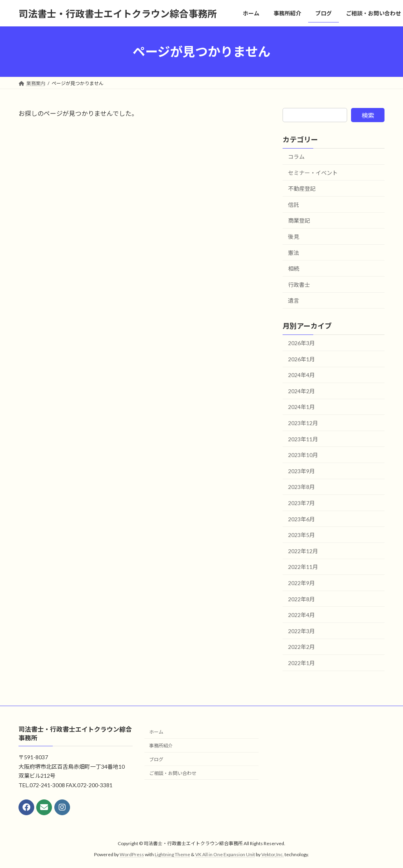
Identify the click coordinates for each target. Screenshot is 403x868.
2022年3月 (301, 631)
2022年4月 (301, 615)
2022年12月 (303, 551)
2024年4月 (301, 375)
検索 (368, 115)
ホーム (156, 732)
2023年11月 (303, 439)
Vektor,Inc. (273, 854)
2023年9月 (301, 471)
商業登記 (299, 221)
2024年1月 (301, 407)
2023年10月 (303, 455)
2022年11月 (303, 567)
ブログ (156, 759)
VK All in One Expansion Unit (225, 854)
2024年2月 (301, 391)
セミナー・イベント (313, 173)
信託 (294, 205)
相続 (294, 269)
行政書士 (299, 285)
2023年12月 (303, 423)
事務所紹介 (161, 746)
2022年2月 (301, 647)
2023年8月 (301, 487)
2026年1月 (301, 359)
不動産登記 (302, 189)
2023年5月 (301, 535)
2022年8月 (301, 599)
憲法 (294, 253)
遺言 (294, 301)
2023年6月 (301, 519)
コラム (296, 157)
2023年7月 (301, 503)
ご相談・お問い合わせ (173, 773)
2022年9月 (301, 583)
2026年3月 (301, 343)
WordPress (132, 854)
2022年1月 (301, 663)
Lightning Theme (172, 854)
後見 (294, 237)
